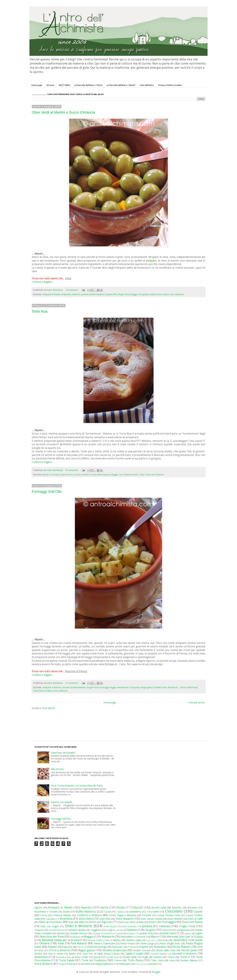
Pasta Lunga (147, 943)
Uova (172, 960)
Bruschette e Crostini (46, 912)
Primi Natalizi (182, 947)
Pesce (80, 947)
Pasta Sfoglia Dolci (170, 943)
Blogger (156, 972)
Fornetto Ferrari (57, 930)
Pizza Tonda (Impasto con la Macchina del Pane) (77, 786)
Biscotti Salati (159, 907)
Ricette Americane (115, 950)
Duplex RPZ (111, 294)
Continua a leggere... (43, 282)
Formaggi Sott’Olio (47, 492)
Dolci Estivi (86, 919)
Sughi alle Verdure (152, 957)
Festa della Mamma (101, 475)
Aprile (104, 907)
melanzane (125, 964)
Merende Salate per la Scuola (61, 940)
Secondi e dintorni (184, 953)
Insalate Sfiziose (79, 933)
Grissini (61, 933)
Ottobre (44, 943)
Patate (52, 947)
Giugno (150, 930)
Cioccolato (55, 475)
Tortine (118, 960)
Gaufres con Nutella (61, 802)
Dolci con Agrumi (101, 922)
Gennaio (132, 930)
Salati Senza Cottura (159, 294)
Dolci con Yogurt (50, 926)
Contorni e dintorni (90, 915)
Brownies (192, 907)
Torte (142, 475)
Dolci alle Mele (76, 922)
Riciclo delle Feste (189, 687)
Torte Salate (67, 960)
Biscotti (138, 907)
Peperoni (67, 947)
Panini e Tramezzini (104, 943)
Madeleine (75, 937)
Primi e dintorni (60, 950)
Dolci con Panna (192, 922)
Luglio (198, 933)
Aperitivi (85, 294)
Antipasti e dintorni (71, 294)
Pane (61, 943)
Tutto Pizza (157, 960)
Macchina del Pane (52, 936)
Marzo (155, 936)
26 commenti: (72, 470)
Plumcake (117, 947)
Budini (66, 912)
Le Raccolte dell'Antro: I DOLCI (88, 85)
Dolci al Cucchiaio (51, 922)
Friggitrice (96, 930)
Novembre (180, 940)
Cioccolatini (153, 912)
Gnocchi (167, 930)
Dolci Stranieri (175, 919)
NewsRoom (123, 687)
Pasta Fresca (127, 943)
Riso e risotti (56, 954)
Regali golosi (147, 687)
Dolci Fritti (105, 919)
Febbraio (165, 926)
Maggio (134, 294)
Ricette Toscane (142, 950)
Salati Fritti (87, 954)
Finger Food (124, 294)
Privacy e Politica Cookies (170, 85)
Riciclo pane (189, 950)
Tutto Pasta (135, 960)
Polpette (144, 947)
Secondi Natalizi (159, 954)
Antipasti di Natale (51, 294)
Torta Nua (40, 311)
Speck (97, 957)
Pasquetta (144, 294)
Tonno (171, 957)
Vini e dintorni (61, 691)
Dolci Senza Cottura (152, 919)
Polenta (132, 947)
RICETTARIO (64, 85)
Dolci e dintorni (83, 475)
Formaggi (104, 687)
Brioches (177, 907)
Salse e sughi (135, 953)
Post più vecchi (196, 702)
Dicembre (66, 919)
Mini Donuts (57, 769)
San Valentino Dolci (129, 475)
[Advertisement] (112, 722)
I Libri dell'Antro (147, 85)
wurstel (153, 964)
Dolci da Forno (68, 475)
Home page (37, 85)
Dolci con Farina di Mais (131, 922)
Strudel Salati (129, 957)
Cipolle (198, 911)
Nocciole (163, 940)
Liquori (188, 934)
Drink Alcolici (110, 926)
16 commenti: (72, 290)
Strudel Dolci (112, 957)
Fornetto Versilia (76, 930)
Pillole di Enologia (97, 947)
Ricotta (38, 954)
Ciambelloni (135, 912)
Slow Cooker (82, 957)
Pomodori (160, 947)
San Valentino (177, 294)
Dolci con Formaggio (162, 922)
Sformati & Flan (63, 957)
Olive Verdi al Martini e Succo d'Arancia (63, 112)
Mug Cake (151, 940)
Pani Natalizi (79, 943)
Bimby (46, 475)
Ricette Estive (161, 687)
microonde (141, 964)
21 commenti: (72, 683)
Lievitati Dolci (146, 933)
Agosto (38, 907)
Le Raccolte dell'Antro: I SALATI (121, 85)
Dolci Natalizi (124, 919)
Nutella (199, 940)
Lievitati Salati (167, 933)
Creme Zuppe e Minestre (122, 915)
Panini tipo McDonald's (63, 753)
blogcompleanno (104, 964)
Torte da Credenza (155, 475)
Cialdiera (121, 912)
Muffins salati (134, 940)
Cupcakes (51, 919)
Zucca (72, 964)
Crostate (147, 915)
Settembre (41, 957)
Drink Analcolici (129, 926)
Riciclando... (174, 687)
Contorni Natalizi (62, 915)
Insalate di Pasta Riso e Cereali (108, 934)
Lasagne (130, 934)
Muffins (117, 940)
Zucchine (85, 964)
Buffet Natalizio (97, 294)
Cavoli (107, 912)
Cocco (44, 915)
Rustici (72, 954)
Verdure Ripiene (189, 960)
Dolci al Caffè (195, 919)
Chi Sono (50, 85)
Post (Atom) (49, 708)
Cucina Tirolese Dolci (169, 915)
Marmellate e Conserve (133, 937)
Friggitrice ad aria (115, 930)
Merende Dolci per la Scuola (185, 936)
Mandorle (108, 936)
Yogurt (62, 964)
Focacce (39, 930)
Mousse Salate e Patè (98, 940)
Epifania (147, 926)
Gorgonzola (183, 930)
